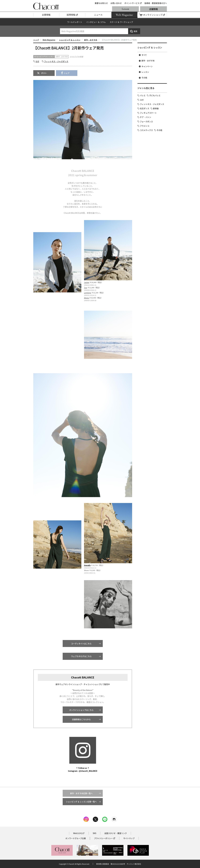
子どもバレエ (155, 95)
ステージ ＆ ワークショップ (121, 22)
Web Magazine (49, 40)
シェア (67, 73)
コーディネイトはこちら (81, 643)
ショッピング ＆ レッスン (70, 40)
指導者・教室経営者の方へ (156, 3)
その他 (144, 78)
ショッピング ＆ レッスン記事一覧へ (81, 802)
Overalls (87, 565)
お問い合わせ (116, 3)
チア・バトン (145, 117)
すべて (144, 55)
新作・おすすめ (91, 40)
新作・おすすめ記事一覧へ (81, 793)
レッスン (145, 72)
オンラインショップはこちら (81, 710)
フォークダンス (146, 121)
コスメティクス (146, 130)
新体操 (156, 108)
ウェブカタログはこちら (81, 656)
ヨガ (37, 61)
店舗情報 (154, 9)
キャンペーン (147, 66)
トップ (36, 40)
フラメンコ (145, 126)
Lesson (125, 9)
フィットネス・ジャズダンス (56, 61)
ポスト (44, 73)
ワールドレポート (75, 22)
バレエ (143, 95)
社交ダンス (145, 108)
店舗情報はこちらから (81, 719)
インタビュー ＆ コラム (96, 22)
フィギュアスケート (148, 113)
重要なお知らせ (101, 3)
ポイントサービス (132, 3)
